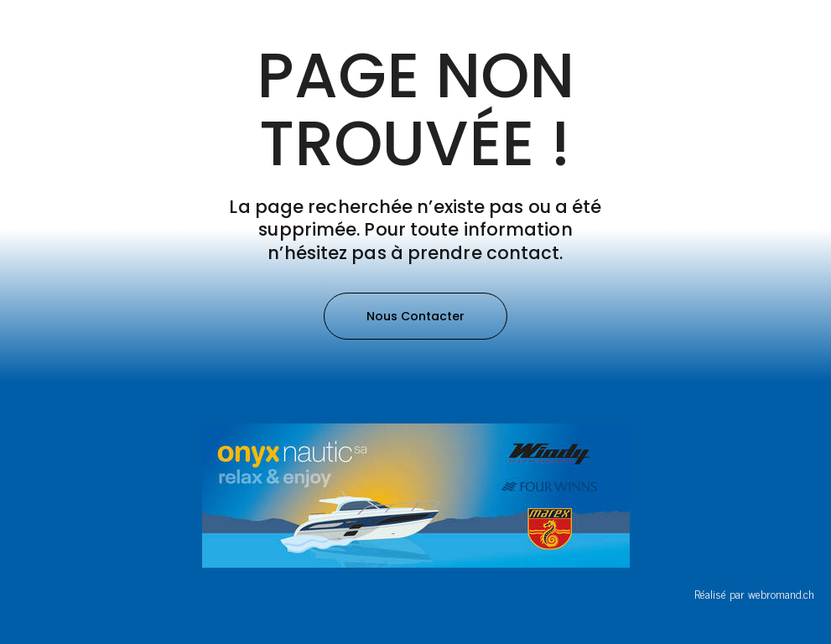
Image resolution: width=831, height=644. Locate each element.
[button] (415, 316)
